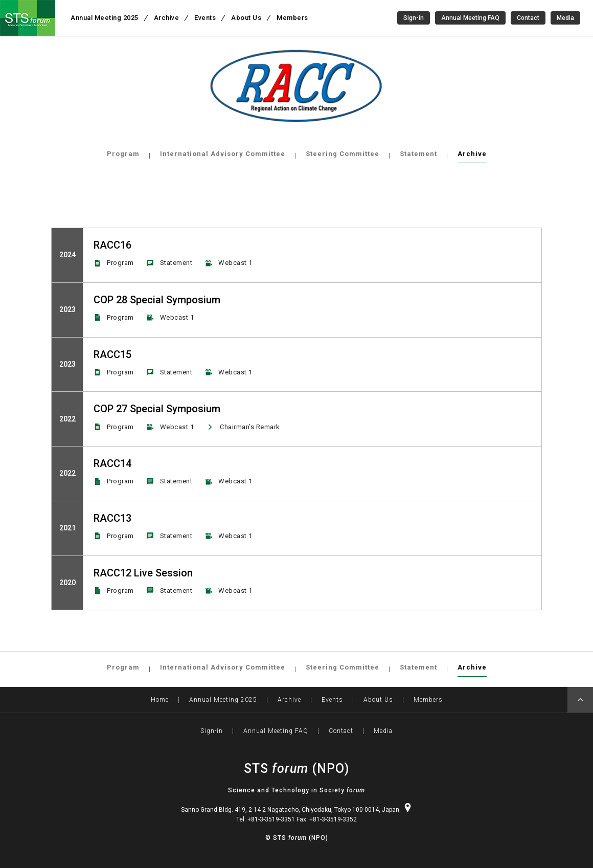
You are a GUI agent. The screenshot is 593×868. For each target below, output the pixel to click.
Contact (528, 18)
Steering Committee (343, 154)
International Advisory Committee (223, 154)
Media (565, 18)
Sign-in (414, 18)
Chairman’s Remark (250, 427)
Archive (472, 154)
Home (160, 700)
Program (123, 154)
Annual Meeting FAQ (470, 18)
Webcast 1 (235, 263)
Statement (418, 154)
